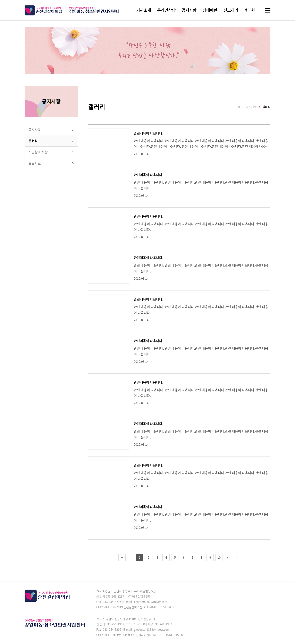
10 (219, 557)
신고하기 (231, 10)
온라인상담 (166, 10)
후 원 (250, 10)
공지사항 (189, 10)
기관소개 (144, 10)
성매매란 (210, 10)
